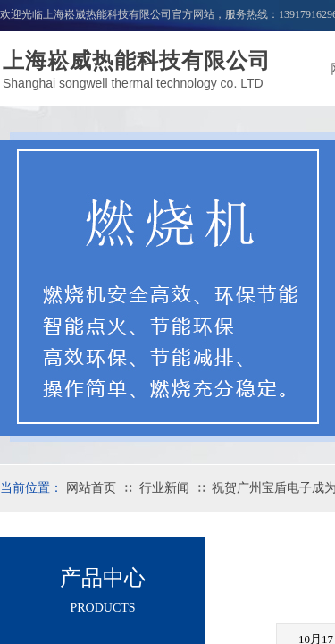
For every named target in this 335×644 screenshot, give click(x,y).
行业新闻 (164, 488)
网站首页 (91, 488)
